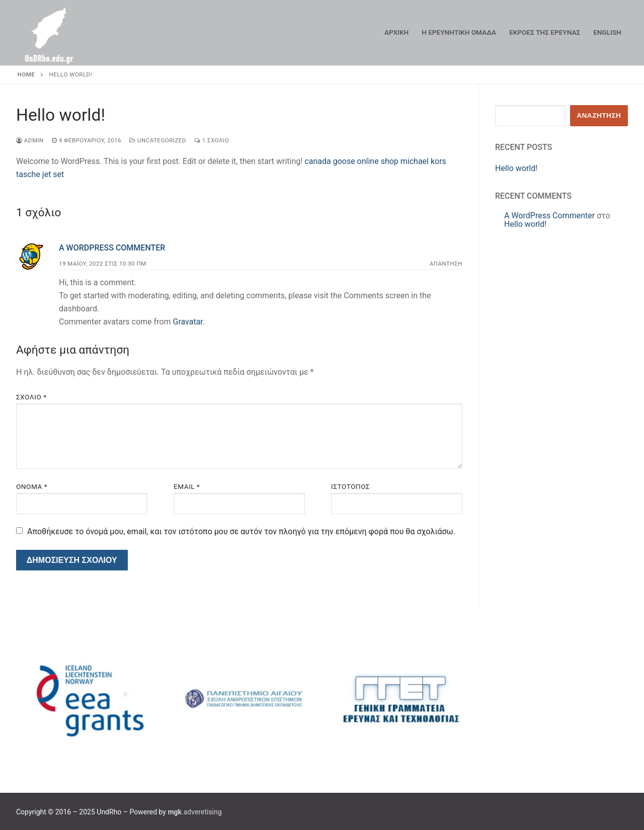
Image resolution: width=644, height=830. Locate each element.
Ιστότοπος (350, 486)
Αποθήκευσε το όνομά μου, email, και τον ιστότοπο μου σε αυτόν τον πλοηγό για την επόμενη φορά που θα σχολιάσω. (241, 531)
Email (187, 486)
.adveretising (194, 812)
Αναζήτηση (599, 115)
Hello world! (516, 168)
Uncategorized (158, 140)
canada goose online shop (351, 161)
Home (26, 74)
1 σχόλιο (212, 140)
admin (30, 140)
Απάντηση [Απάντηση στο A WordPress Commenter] (446, 264)
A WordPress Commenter (112, 248)
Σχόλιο (31, 397)
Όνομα (32, 486)
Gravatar (187, 322)
